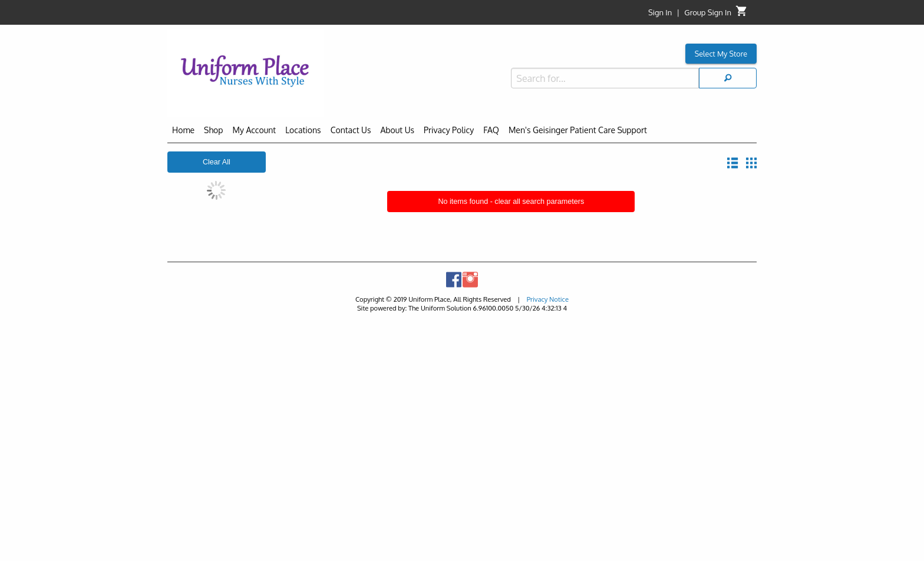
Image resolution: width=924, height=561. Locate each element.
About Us (397, 130)
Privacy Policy (449, 130)
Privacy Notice (548, 299)
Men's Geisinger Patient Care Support (578, 130)
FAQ (491, 130)
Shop (213, 130)
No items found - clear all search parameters (511, 202)
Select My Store (721, 54)
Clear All (217, 162)
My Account (255, 130)
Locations (303, 130)
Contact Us (351, 130)
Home (183, 130)
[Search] (728, 78)
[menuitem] (183, 132)
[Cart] (742, 14)
